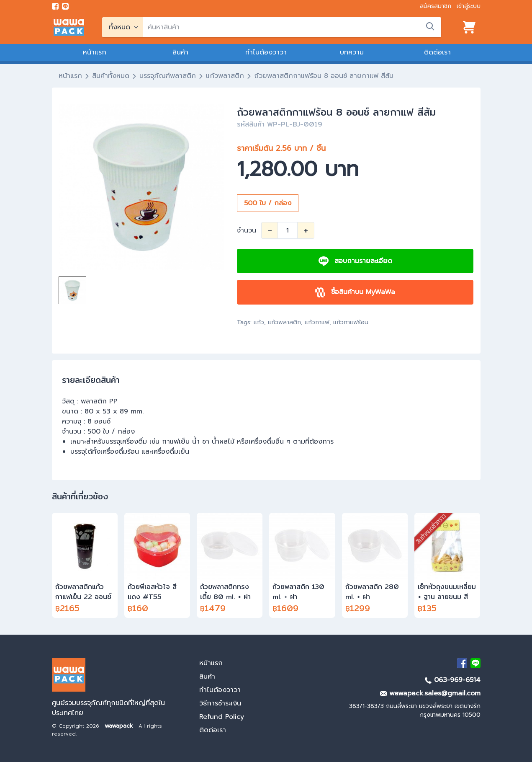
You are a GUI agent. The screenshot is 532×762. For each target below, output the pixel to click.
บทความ (352, 52)
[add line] (65, 6)
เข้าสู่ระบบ (469, 6)
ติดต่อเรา (437, 52)
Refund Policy (222, 717)
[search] (292, 27)
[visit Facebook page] (55, 6)
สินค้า (180, 52)
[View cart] (469, 27)
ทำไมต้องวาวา (266, 52)
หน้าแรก (95, 52)
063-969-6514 (453, 680)
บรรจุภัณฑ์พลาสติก (168, 76)
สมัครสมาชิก (436, 6)
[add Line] (475, 663)
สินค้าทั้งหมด (111, 76)
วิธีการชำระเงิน (220, 703)
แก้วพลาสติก (225, 76)
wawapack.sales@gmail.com (430, 693)
